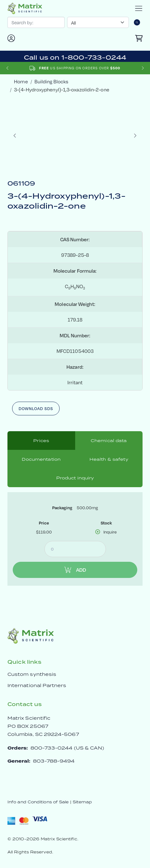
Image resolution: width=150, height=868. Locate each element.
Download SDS (36, 409)
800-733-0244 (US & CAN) (67, 748)
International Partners (37, 685)
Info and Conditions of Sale (38, 802)
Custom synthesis (32, 674)
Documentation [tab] (41, 459)
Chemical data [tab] (109, 441)
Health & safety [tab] (109, 459)
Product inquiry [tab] (75, 478)
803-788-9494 (54, 761)
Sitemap (82, 802)
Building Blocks (51, 81)
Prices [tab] (41, 441)
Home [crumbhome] (21, 81)
